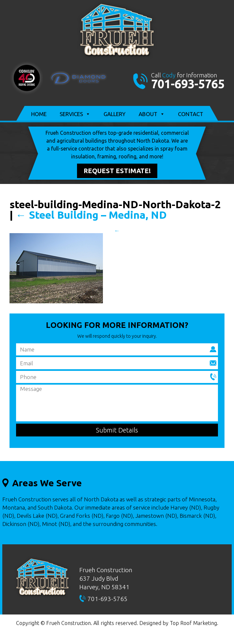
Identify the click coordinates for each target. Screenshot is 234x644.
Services (75, 114)
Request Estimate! (117, 171)
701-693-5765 (188, 84)
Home (39, 114)
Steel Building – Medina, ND (91, 215)
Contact (191, 114)
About (152, 114)
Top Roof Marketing (193, 623)
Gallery (115, 114)
